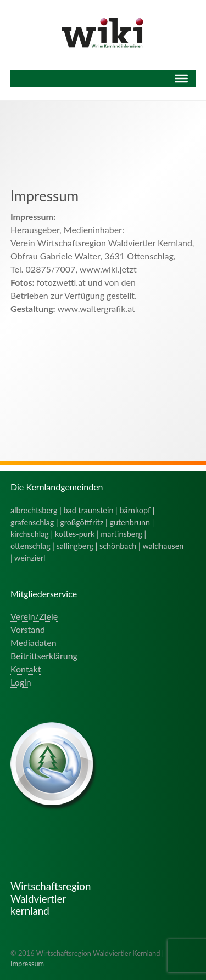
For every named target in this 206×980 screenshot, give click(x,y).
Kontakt (26, 669)
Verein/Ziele (34, 616)
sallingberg (75, 546)
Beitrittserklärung (44, 656)
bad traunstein (89, 510)
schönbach (118, 546)
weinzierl (30, 558)
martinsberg (121, 534)
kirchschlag (30, 534)
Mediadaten (34, 642)
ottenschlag (30, 546)
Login (21, 682)
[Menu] (181, 78)
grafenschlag (32, 522)
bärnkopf (135, 510)
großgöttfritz (82, 522)
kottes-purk (75, 534)
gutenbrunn (130, 522)
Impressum (27, 964)
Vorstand (28, 629)
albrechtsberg (34, 510)
